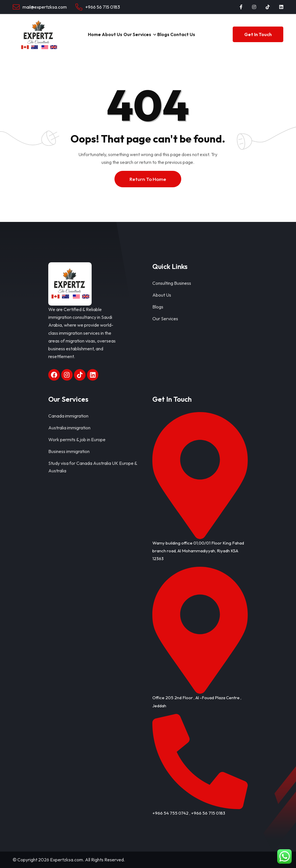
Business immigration (69, 451)
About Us (112, 34)
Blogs (165, 34)
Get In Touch (258, 34)
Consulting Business (172, 283)
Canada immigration (68, 416)
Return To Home (148, 179)
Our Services (138, 34)
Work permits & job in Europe (77, 439)
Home (92, 34)
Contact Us (187, 34)
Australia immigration (69, 428)
